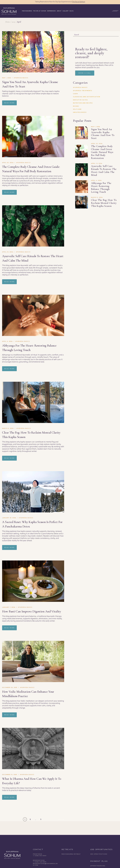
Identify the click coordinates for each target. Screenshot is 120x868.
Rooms (76, 106)
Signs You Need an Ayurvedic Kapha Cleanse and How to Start (103, 134)
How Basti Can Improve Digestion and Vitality (32, 611)
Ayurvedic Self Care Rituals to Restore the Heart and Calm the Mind (104, 171)
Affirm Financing (98, 866)
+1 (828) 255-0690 (40, 856)
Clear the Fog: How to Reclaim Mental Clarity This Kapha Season (104, 203)
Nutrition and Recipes (83, 103)
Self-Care (77, 109)
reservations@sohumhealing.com (45, 865)
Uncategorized (80, 112)
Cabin (75, 94)
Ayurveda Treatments (83, 91)
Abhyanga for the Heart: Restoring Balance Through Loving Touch (101, 188)
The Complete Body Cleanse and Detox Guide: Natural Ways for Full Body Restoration (102, 152)
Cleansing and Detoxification (87, 97)
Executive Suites (80, 100)
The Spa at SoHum (79, 2)
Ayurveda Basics (21, 78)
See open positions (99, 854)
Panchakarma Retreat (71, 854)
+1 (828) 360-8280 (40, 862)
